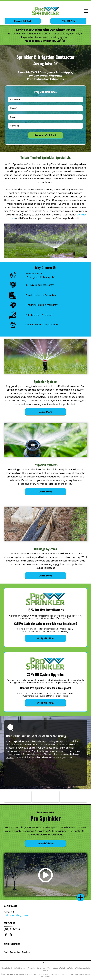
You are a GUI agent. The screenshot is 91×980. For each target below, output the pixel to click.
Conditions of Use (44, 968)
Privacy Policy (6, 968)
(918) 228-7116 (12, 929)
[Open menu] (86, 11)
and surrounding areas (16, 915)
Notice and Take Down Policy (63, 968)
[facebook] (6, 935)
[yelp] (11, 935)
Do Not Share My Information (25, 968)
